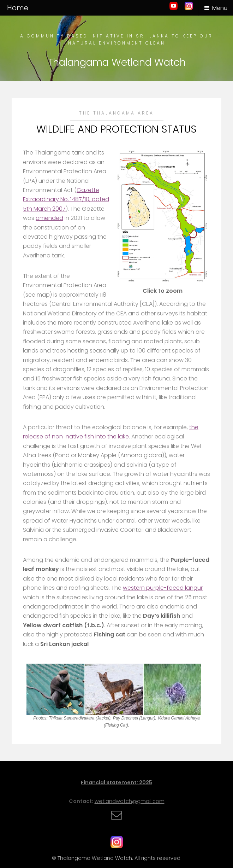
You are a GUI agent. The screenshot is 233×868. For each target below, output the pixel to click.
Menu (220, 8)
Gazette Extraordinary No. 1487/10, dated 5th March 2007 (66, 199)
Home (18, 8)
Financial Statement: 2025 (116, 782)
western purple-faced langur (163, 588)
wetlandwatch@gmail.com (130, 801)
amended (49, 218)
